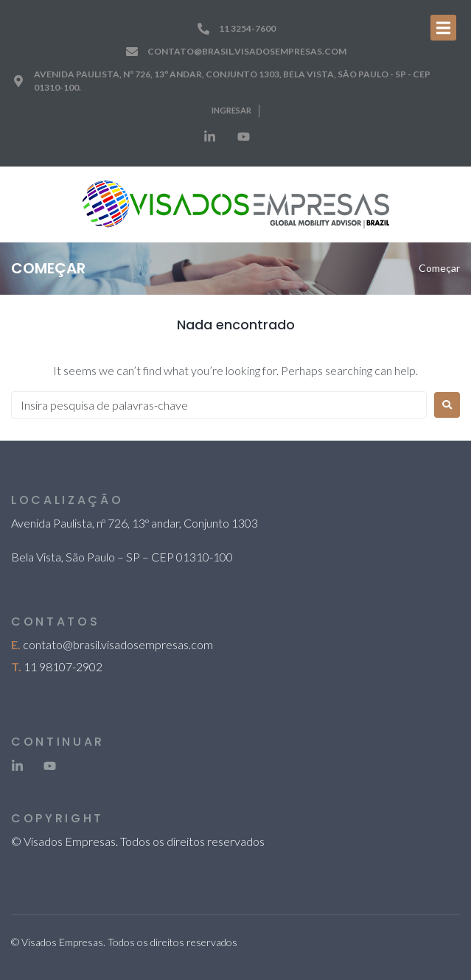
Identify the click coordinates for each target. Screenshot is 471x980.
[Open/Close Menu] (443, 28)
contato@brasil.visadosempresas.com (118, 644)
